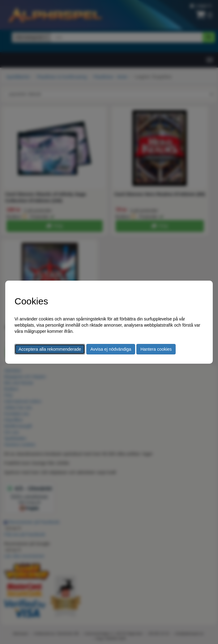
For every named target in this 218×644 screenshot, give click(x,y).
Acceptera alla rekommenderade (50, 349)
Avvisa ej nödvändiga (111, 349)
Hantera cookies (156, 349)
